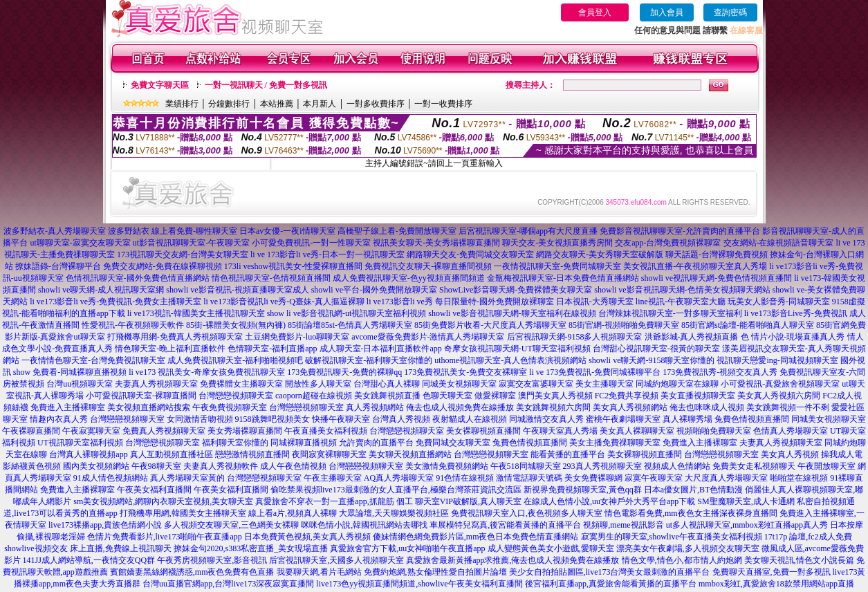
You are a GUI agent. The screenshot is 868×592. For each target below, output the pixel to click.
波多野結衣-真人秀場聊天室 (55, 231)
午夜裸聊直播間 (31, 431)
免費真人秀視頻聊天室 (164, 431)
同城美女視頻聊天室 (459, 384)
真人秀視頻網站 (375, 407)
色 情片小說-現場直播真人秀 (793, 337)
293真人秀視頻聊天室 (602, 466)
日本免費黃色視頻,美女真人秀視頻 (307, 537)
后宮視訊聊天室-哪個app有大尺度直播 (528, 231)
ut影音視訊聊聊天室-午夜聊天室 (191, 243)
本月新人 (320, 104)
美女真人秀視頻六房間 (779, 396)
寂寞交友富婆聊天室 (536, 384)
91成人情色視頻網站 (111, 478)
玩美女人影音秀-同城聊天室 (779, 302)
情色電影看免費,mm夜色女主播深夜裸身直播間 (691, 513)
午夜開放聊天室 (827, 466)
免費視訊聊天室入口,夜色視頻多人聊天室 (527, 513)
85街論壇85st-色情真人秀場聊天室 (350, 325)
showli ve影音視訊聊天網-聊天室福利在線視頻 (512, 313)
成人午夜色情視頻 (293, 466)
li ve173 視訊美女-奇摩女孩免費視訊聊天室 (207, 372)
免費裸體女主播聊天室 (241, 384)
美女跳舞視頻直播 (387, 396)
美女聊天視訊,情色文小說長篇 (799, 560)
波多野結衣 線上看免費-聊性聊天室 (173, 231)
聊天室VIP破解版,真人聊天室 (468, 501)
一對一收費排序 (443, 104)
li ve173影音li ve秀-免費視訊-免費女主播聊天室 (116, 302)
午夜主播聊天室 (333, 478)
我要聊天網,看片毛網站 (319, 572)
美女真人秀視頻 (790, 454)
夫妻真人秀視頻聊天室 (156, 384)
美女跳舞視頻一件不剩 (788, 407)
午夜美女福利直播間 (154, 490)
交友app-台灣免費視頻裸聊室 (668, 243)
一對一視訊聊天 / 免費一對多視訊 (266, 85)
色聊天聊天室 (447, 396)
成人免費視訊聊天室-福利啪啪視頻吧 (235, 360)
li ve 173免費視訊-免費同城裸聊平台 (595, 372)
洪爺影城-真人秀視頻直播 (692, 337)
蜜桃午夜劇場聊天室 (623, 419)
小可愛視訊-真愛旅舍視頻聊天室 (780, 384)
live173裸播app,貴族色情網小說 (105, 525)
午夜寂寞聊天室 (91, 431)
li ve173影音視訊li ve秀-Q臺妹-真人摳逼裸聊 (284, 302)
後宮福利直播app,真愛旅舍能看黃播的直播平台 (611, 584)
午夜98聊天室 (156, 466)
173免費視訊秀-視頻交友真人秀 (720, 372)
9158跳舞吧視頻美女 (273, 419)
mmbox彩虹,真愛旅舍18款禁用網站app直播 (776, 584)
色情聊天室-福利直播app (272, 349)
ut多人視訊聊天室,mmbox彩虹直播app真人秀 (747, 525)
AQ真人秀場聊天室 (399, 478)
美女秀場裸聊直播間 (245, 431)
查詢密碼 (730, 12)
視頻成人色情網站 (677, 466)
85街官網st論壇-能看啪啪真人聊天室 (748, 325)
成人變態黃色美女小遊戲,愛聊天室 (551, 548)
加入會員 (667, 12)
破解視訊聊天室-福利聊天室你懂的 (369, 360)
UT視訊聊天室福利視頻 (80, 443)
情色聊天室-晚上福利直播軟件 (170, 349)
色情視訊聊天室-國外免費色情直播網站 (138, 278)
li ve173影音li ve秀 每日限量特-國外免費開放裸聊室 (460, 302)
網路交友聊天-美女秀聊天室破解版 (600, 255)
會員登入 (595, 12)
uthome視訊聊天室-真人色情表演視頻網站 (510, 360)
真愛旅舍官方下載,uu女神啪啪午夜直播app (407, 548)
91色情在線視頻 (465, 478)
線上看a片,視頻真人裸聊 (293, 513)
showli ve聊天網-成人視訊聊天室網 (101, 290)
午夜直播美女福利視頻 (326, 431)
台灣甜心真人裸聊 (387, 384)
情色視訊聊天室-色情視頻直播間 (271, 278)
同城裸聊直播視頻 (304, 443)
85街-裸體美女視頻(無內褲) (236, 325)
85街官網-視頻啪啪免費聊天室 (624, 325)
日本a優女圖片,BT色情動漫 (694, 490)
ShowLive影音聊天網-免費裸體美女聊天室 (516, 290)
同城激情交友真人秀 (546, 419)
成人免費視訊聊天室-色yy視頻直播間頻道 (409, 278)
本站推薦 (277, 104)
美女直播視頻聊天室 (698, 396)
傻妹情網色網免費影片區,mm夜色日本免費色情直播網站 (476, 537)
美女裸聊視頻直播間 (483, 431)
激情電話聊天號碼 (529, 478)
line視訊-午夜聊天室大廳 (681, 302)
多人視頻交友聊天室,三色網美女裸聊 (231, 525)
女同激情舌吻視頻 (200, 419)
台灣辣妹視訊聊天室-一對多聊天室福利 (670, 313)
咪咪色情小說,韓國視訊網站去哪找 (364, 525)
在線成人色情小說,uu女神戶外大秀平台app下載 (609, 501)
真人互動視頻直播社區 (172, 454)
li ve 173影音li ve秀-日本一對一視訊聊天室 (327, 255)
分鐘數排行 (229, 104)
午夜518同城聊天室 (526, 466)
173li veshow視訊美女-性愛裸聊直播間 (293, 266)
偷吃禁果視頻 (295, 490)
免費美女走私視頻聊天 (754, 466)
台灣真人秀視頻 (401, 419)
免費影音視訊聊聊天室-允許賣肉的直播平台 (680, 231)
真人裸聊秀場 (687, 419)
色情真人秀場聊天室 (791, 431)
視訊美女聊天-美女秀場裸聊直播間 (436, 243)
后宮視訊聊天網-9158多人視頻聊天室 (575, 337)
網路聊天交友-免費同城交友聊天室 (470, 255)
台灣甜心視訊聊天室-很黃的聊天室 (656, 349)
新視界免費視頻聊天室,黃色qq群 (583, 490)
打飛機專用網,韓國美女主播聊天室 (183, 513)
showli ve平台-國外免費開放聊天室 (374, 290)
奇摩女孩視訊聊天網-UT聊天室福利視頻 (517, 349)
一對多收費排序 (376, 104)
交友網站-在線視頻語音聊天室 (779, 243)
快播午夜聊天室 (341, 419)
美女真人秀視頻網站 (630, 407)
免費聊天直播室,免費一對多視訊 (772, 572)
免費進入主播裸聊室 (68, 407)
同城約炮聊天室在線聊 (677, 384)
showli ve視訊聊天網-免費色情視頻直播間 (717, 278)
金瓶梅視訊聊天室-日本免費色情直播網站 (563, 278)
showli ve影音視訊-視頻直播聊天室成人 (237, 290)
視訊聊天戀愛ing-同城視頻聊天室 (777, 360)
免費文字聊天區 (160, 85)
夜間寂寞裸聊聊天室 (329, 454)
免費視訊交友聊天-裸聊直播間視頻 (428, 266)
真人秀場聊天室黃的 (187, 478)
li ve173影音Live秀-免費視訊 (796, 313)
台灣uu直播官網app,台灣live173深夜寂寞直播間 (228, 584)
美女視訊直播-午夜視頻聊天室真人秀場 (695, 266)
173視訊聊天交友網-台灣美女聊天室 (183, 255)
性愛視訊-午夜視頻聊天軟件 (133, 325)
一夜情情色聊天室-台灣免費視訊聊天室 (93, 360)
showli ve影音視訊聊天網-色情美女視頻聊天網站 (682, 290)
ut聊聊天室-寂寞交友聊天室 (80, 243)
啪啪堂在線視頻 (799, 478)
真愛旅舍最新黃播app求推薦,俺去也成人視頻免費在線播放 (513, 560)
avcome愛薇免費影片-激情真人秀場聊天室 (428, 337)
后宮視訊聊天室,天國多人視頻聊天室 (336, 560)
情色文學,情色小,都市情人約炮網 (682, 560)
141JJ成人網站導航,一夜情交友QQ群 (89, 560)
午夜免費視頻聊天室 (230, 407)
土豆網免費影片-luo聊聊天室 (297, 337)
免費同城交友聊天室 (453, 443)
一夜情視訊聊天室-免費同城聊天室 (557, 266)
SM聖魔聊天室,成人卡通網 (746, 501)
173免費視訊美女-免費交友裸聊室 (465, 372)
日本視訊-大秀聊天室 (595, 302)
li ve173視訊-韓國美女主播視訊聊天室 (196, 313)
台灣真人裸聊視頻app (88, 454)
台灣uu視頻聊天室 (80, 384)
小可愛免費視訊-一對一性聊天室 (311, 243)
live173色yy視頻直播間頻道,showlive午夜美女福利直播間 (419, 584)
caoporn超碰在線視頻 (314, 396)
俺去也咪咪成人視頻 (707, 407)
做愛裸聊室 (495, 396)
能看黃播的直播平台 (568, 454)
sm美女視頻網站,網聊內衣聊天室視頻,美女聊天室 (163, 501)
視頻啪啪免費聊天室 (714, 431)
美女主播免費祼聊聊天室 (615, 443)
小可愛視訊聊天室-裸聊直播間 (141, 396)
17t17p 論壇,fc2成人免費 (808, 537)
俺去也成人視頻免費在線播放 (460, 407)
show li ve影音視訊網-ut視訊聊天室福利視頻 (347, 313)
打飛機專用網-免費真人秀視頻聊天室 (175, 337)
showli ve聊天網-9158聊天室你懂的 (652, 360)
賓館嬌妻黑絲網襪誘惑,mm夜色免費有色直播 (192, 572)
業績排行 (182, 104)
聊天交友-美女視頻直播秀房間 (557, 243)
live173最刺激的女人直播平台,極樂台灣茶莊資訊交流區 (421, 490)
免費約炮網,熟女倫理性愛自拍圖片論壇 (435, 572)
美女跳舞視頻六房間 (553, 407)
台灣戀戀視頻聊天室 (236, 396)
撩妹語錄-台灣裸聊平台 (58, 266)
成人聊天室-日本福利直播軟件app (381, 349)
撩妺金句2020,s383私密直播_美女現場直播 (251, 548)
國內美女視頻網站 (96, 466)
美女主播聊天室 (604, 384)
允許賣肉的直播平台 (376, 443)
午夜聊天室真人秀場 (560, 431)
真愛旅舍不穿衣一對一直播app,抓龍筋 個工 (334, 501)
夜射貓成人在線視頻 (470, 419)
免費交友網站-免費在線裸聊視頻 (163, 266)
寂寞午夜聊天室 (654, 478)
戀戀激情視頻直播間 (252, 454)
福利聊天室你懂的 (235, 443)
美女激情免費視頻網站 (447, 466)
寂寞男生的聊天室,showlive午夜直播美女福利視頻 (672, 537)
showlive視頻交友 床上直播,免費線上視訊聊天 (87, 548)
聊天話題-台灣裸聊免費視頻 (717, 255)
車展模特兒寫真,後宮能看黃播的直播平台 (505, 525)
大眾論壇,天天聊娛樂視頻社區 (394, 513)
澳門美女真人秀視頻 (555, 396)
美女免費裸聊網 (593, 478)
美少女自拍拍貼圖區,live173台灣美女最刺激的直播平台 (610, 572)
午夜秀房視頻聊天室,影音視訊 (212, 560)
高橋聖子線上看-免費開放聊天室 (397, 231)
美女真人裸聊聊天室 (637, 431)
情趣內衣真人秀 (59, 419)
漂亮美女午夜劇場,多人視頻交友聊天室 (688, 548)
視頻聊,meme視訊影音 (623, 525)
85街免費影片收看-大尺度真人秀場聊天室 (490, 325)
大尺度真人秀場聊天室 (726, 478)
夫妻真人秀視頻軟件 (221, 466)
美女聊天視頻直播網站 (410, 454)
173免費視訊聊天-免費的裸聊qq (344, 372)
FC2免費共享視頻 (627, 396)
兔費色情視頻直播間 (752, 419)
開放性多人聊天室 (318, 384)
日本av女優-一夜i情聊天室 (287, 231)
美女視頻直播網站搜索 (149, 407)
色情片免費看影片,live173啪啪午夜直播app (165, 537)
